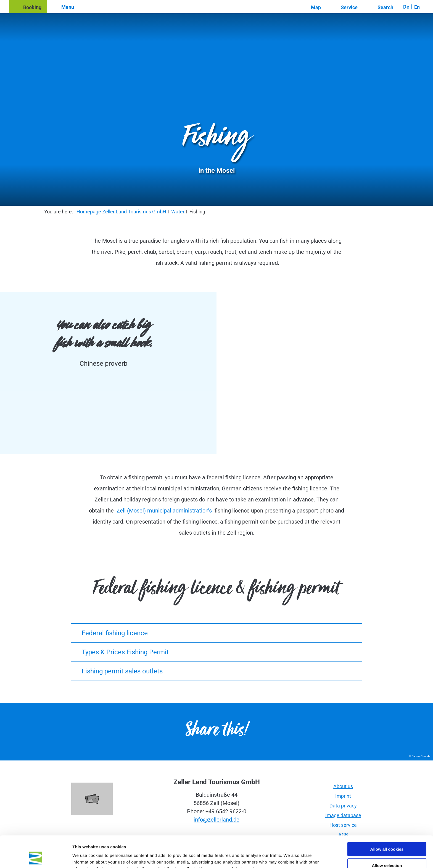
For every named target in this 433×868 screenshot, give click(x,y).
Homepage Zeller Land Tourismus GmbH (121, 212)
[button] (28, 7)
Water (178, 212)
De (406, 7)
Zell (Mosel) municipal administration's (164, 511)
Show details (290, 857)
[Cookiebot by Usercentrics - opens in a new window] (36, 857)
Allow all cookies (387, 819)
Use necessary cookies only (387, 852)
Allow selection (387, 836)
